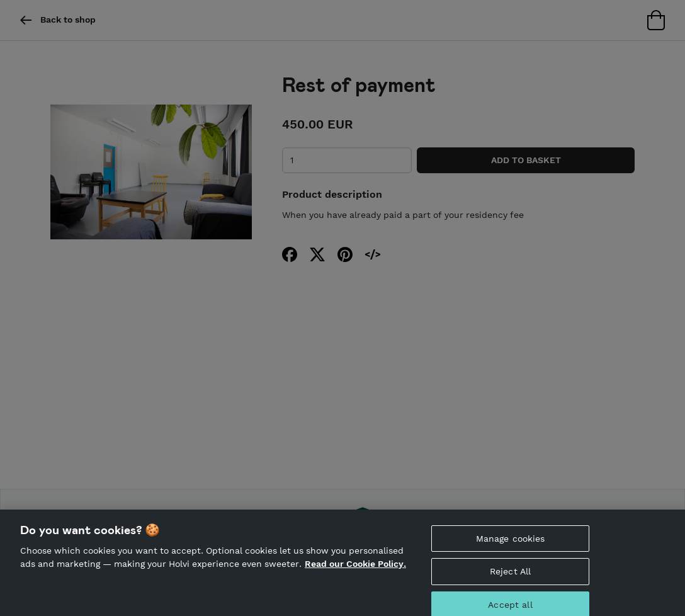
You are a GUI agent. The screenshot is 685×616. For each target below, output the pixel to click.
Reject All (510, 576)
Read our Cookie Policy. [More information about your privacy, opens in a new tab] (355, 568)
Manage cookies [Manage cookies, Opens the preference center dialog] (511, 543)
